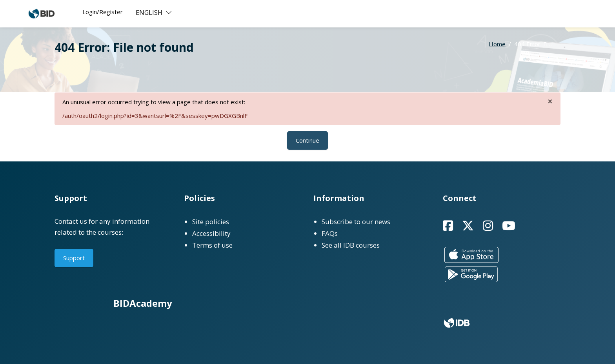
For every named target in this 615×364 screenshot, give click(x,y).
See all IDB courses (351, 245)
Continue (307, 140)
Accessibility (211, 233)
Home (497, 44)
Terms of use (212, 245)
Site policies (211, 222)
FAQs (330, 233)
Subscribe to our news (356, 222)
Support (74, 258)
